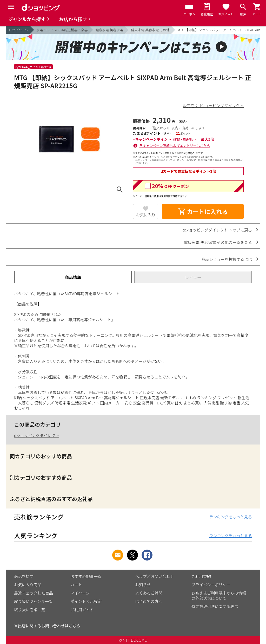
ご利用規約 (201, 576)
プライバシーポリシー (211, 585)
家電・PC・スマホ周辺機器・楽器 (62, 30)
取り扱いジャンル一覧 (33, 601)
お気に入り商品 (28, 585)
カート (76, 585)
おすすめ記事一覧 (86, 576)
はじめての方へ (149, 601)
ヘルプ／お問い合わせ (155, 576)
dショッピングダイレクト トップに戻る (217, 230)
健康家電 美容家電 (109, 30)
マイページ (80, 593)
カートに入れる (203, 211)
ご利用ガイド (82, 610)
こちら (74, 626)
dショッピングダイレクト (37, 435)
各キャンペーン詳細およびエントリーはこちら (175, 146)
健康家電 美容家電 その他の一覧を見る (218, 242)
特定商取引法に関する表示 (215, 606)
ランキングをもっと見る (231, 517)
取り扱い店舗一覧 (30, 610)
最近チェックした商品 (34, 593)
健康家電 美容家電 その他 (150, 30)
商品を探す (24, 576)
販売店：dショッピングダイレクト (213, 105)
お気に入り (146, 215)
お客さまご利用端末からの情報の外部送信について (219, 595)
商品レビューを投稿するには (227, 259)
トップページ (18, 30)
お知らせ (143, 585)
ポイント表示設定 (86, 601)
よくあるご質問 (149, 593)
